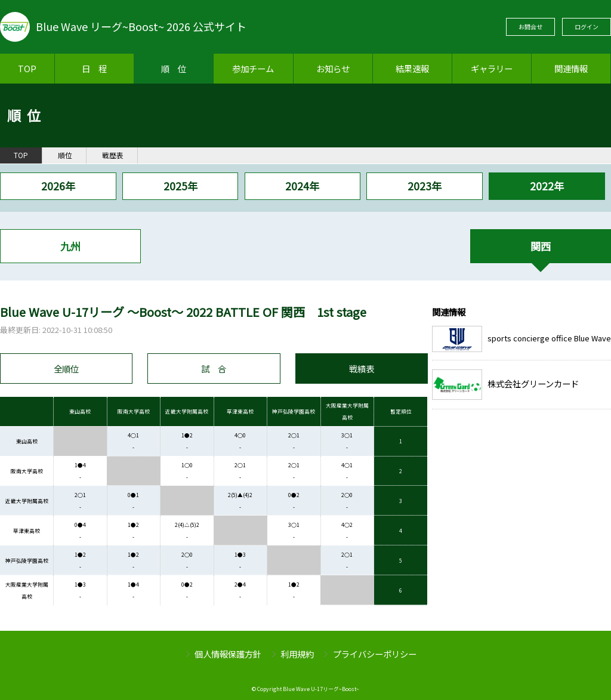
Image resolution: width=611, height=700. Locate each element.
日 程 (94, 68)
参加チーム (253, 68)
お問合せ (530, 27)
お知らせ (333, 68)
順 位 (174, 68)
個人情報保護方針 (228, 654)
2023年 (425, 186)
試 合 (214, 368)
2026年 (58, 186)
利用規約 (297, 654)
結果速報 (412, 68)
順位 (65, 155)
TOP (27, 68)
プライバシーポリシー (375, 654)
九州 (70, 246)
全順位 (66, 368)
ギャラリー (492, 68)
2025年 (180, 186)
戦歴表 (113, 155)
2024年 (302, 186)
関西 (541, 246)
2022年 (547, 186)
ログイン (587, 27)
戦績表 (362, 368)
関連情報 (571, 68)
